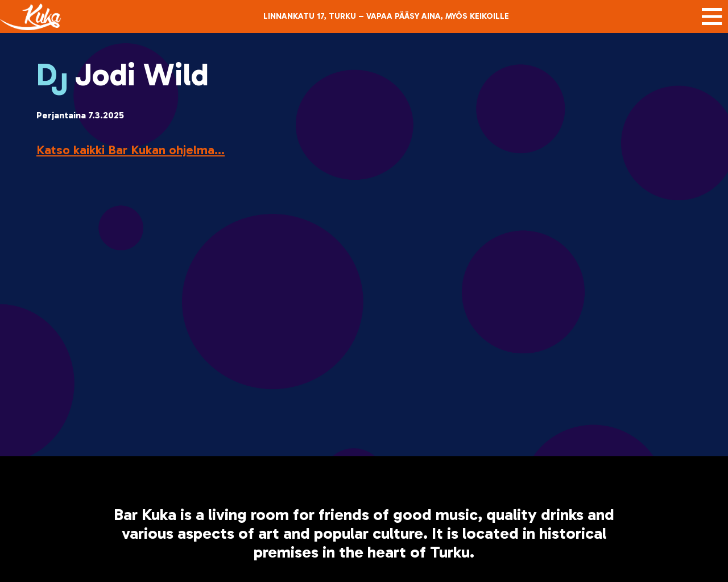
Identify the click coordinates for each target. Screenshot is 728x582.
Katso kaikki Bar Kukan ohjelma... (131, 150)
